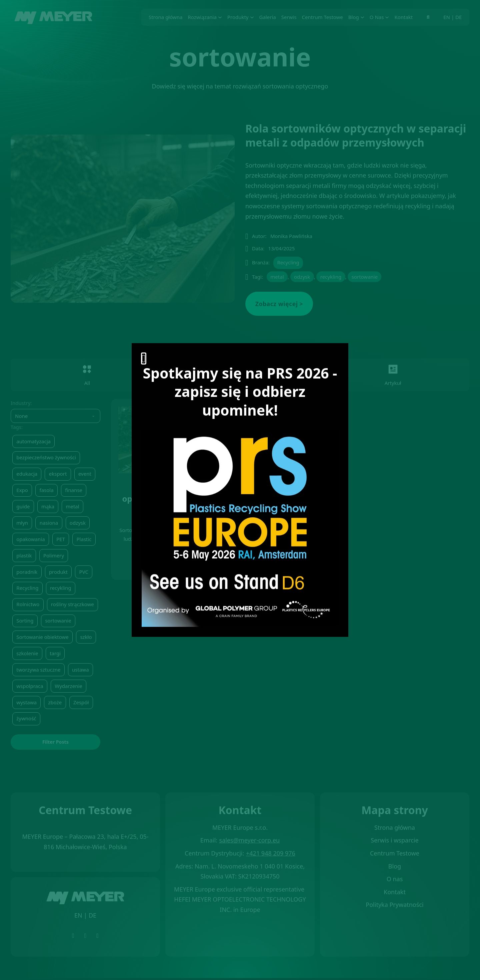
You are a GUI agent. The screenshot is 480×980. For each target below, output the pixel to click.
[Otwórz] (144, 358)
